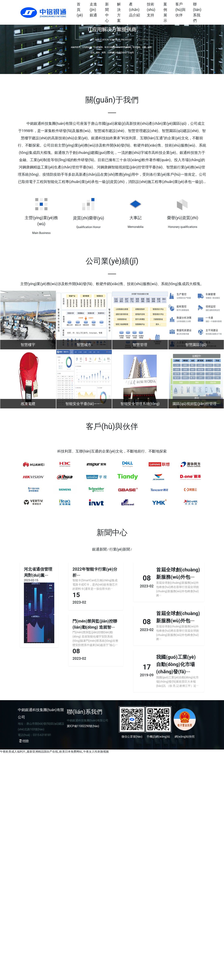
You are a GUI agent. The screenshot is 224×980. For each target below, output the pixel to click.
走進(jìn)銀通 (93, 10)
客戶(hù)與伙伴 (180, 10)
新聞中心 (107, 12)
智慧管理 (140, 345)
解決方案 (119, 12)
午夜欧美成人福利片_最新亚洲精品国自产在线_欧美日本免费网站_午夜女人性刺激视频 (54, 752)
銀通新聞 (99, 549)
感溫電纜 (28, 404)
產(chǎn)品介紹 (134, 10)
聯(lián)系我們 (197, 12)
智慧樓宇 (28, 345)
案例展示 (165, 12)
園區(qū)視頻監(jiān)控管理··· (196, 404)
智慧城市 (84, 345)
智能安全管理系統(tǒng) (140, 404)
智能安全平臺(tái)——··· (84, 404)
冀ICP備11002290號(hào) (83, 726)
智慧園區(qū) (196, 345)
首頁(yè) (80, 10)
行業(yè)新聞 (120, 549)
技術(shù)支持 (151, 10)
